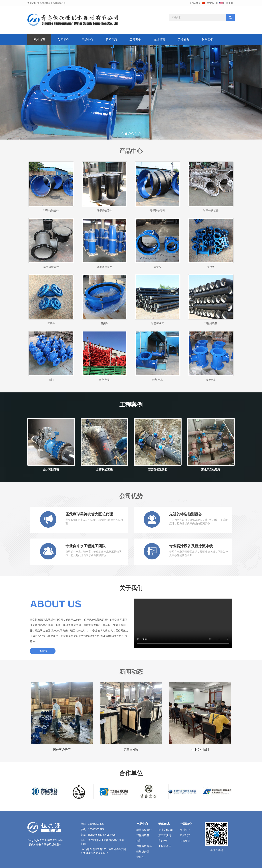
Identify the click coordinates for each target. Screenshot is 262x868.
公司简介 (63, 40)
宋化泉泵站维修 (211, 469)
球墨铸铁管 (158, 323)
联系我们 (207, 40)
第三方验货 (165, 835)
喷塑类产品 (143, 852)
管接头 (158, 267)
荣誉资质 (183, 40)
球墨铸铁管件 (51, 210)
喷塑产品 (104, 380)
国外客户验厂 (62, 750)
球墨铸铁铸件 (144, 846)
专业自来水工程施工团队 (86, 546)
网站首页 (39, 40)
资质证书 (185, 830)
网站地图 (87, 849)
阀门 (51, 380)
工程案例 (135, 40)
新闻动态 (111, 40)
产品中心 (87, 40)
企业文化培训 (200, 750)
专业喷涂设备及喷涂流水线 (191, 546)
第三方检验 (131, 750)
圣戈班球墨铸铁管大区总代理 (89, 514)
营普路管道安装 (158, 469)
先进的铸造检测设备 (186, 514)
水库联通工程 (104, 469)
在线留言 (159, 40)
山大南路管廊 (51, 469)
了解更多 (43, 651)
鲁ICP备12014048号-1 (106, 849)
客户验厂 (163, 841)
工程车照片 (165, 846)
